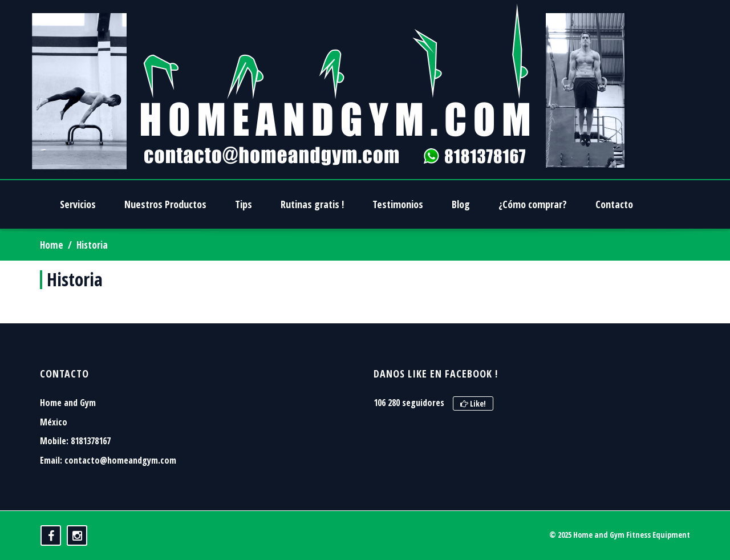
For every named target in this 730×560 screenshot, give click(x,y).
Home (52, 245)
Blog (461, 204)
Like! (473, 403)
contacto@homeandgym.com (120, 460)
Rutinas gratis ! (312, 204)
